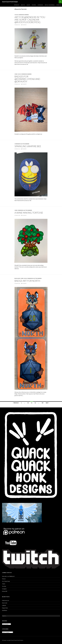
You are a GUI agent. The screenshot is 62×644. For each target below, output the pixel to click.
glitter (23, 144)
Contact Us (59, 5)
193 (42, 403)
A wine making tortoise (29, 213)
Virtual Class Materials (50, 5)
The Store (34, 5)
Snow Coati (5, 603)
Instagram (4, 589)
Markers (27, 15)
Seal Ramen (5, 610)
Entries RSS (5, 591)
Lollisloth (4, 605)
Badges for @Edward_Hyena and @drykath (27, 79)
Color (16, 15)
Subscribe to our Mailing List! (8, 576)
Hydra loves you (6, 600)
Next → (48, 403)
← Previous (15, 403)
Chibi (16, 74)
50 (28, 403)
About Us (23, 5)
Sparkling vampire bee (28, 146)
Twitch (4, 584)
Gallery (28, 5)
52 (35, 403)
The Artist (24, 25)
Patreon (4, 579)
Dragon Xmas (5, 608)
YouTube (4, 586)
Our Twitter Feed (6, 581)
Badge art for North (27, 281)
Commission (21, 15)
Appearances (17, 5)
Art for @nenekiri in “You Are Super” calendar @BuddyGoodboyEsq (30, 20)
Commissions (40, 5)
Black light (17, 278)
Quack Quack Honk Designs (10, 2)
